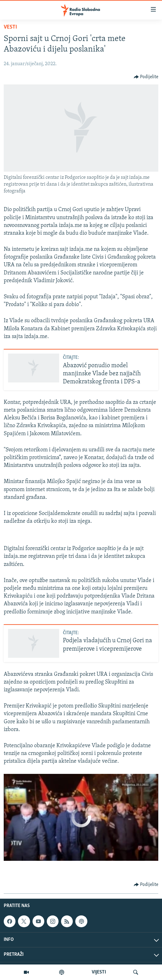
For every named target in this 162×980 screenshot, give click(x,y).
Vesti (10, 27)
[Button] (146, 77)
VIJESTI (99, 972)
